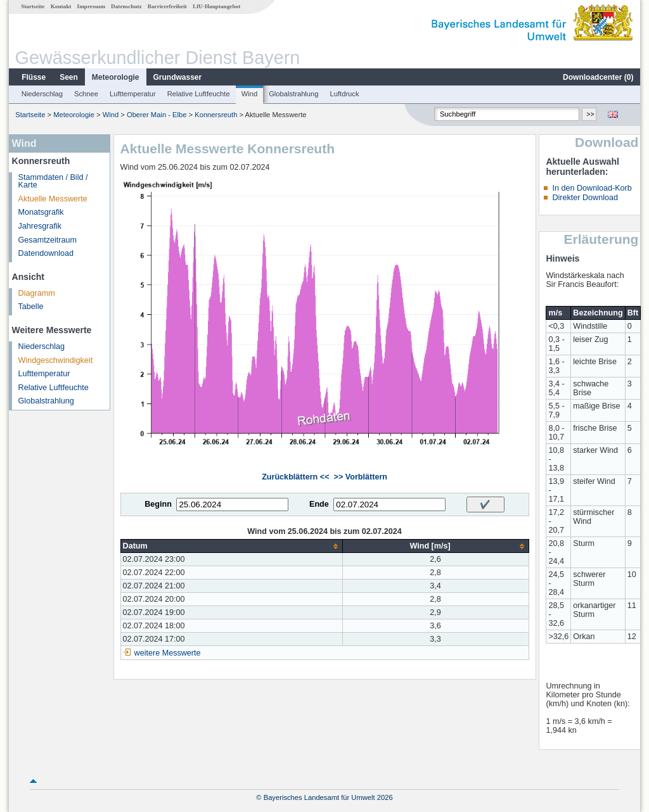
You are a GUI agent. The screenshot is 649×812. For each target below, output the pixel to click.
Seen (69, 77)
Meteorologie (116, 77)
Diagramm (37, 293)
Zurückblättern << (295, 477)
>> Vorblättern (361, 477)
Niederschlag (42, 94)
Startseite (33, 6)
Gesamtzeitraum (48, 240)
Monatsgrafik (41, 212)
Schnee (86, 94)
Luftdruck (345, 94)
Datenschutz (126, 6)
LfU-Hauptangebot (216, 6)
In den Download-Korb (592, 188)
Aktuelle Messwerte (53, 199)
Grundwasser (178, 77)
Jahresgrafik (40, 226)
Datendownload (46, 253)
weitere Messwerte (168, 653)
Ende (319, 504)
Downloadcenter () (598, 77)
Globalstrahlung (293, 94)
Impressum (91, 6)
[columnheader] (231, 546)
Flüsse (34, 77)
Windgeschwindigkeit (56, 360)
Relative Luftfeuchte (199, 94)
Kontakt (61, 6)
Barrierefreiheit (167, 6)
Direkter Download (585, 198)
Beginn (158, 504)
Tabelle (31, 307)
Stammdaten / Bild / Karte (53, 181)
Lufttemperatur (133, 94)
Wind (250, 94)
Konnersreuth (216, 115)
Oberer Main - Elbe (157, 115)
